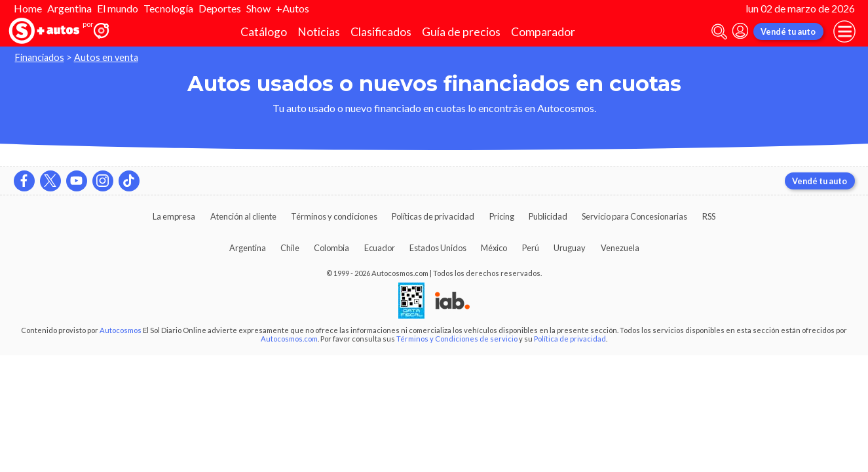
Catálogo (264, 32)
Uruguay (570, 248)
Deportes (220, 8)
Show (258, 8)
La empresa (174, 216)
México (494, 248)
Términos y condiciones (334, 216)
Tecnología (168, 8)
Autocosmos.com (289, 339)
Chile (290, 248)
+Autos (292, 8)
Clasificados (381, 32)
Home (28, 8)
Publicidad (548, 216)
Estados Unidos (438, 248)
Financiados (40, 57)
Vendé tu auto (788, 31)
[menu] (844, 31)
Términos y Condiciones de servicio (457, 339)
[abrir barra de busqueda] (719, 32)
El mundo (118, 8)
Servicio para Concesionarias (634, 216)
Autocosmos (121, 330)
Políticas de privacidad (433, 216)
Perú (531, 248)
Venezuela (620, 248)
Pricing (502, 216)
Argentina (69, 8)
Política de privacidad (570, 339)
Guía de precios (461, 32)
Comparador (543, 32)
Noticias (319, 32)
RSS (709, 216)
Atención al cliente (243, 216)
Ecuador (380, 248)
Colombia (331, 248)
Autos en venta (106, 57)
